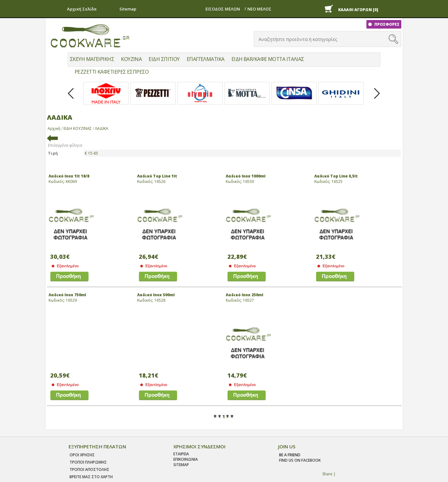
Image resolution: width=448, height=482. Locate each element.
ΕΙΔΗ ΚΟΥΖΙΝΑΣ (78, 128)
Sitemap (128, 9)
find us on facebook (300, 460)
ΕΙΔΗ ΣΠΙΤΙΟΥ (164, 59)
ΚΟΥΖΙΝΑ (131, 59)
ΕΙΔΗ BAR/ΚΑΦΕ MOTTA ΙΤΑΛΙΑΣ (268, 59)
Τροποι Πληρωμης (88, 462)
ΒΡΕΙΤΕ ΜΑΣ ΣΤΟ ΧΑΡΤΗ (91, 477)
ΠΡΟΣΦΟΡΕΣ (386, 24)
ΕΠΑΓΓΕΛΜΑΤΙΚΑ (206, 59)
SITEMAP (181, 465)
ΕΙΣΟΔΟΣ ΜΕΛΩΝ (223, 9)
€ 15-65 (91, 153)
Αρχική (54, 128)
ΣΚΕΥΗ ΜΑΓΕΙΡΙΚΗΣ (92, 59)
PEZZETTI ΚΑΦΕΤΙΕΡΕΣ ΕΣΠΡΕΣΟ (112, 72)
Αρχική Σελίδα (82, 9)
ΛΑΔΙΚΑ (102, 128)
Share (327, 474)
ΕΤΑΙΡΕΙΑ (181, 454)
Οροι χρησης (82, 455)
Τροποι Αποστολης (89, 469)
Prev (71, 99)
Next (377, 99)
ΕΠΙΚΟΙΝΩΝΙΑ (186, 459)
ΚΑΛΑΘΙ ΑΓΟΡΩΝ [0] (358, 10)
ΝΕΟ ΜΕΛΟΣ (259, 9)
